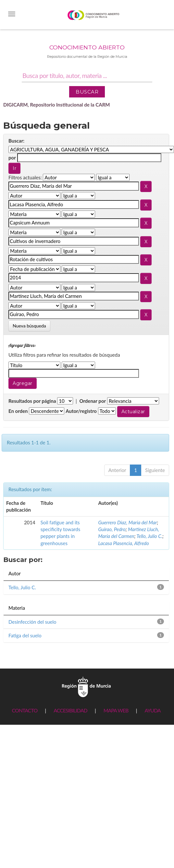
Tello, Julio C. (149, 536)
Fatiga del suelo (25, 635)
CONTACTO (25, 710)
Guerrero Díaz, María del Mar (127, 522)
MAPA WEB (116, 710)
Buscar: (16, 141)
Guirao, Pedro (112, 529)
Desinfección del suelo (32, 622)
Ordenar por (93, 401)
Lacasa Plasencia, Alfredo (123, 543)
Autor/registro (81, 411)
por (12, 158)
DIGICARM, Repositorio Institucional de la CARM (57, 105)
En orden (18, 411)
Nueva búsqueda (29, 326)
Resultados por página (32, 401)
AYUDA (152, 710)
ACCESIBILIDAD (70, 710)
